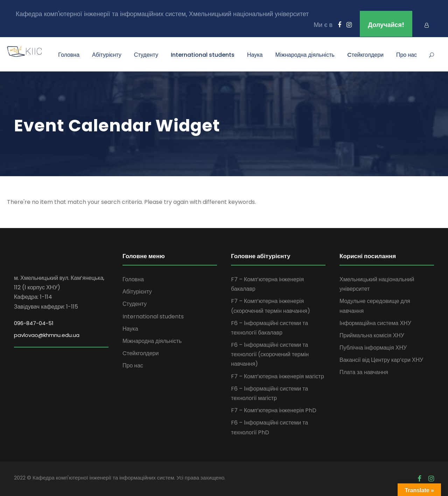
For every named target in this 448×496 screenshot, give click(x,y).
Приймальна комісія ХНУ (372, 335)
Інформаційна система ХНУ (375, 323)
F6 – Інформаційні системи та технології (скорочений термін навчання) (270, 354)
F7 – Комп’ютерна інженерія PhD (274, 410)
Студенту (146, 55)
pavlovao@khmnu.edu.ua (47, 335)
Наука (255, 55)
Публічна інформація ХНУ (373, 348)
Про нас (407, 55)
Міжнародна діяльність (305, 55)
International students (203, 55)
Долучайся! (386, 25)
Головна (69, 55)
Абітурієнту (107, 55)
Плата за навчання (364, 372)
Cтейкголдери (365, 55)
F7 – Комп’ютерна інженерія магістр (278, 376)
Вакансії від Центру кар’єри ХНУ (381, 360)
